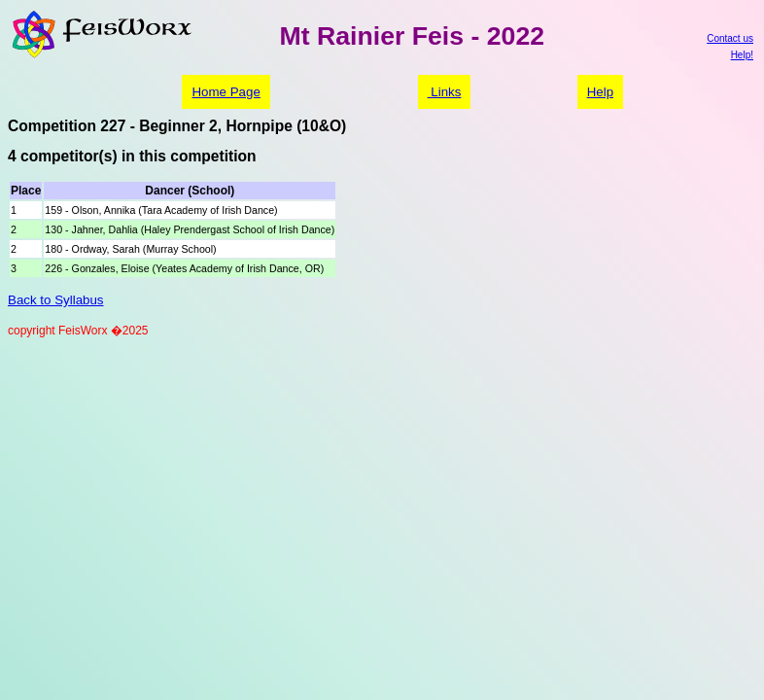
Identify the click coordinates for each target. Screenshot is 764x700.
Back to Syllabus (56, 300)
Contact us (730, 38)
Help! (742, 55)
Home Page (226, 92)
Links (445, 92)
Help (600, 92)
